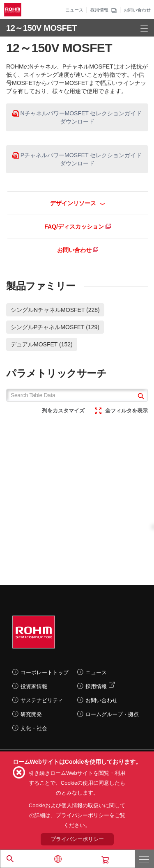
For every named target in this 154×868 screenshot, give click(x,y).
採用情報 (99, 10)
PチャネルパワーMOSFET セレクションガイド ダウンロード (77, 159)
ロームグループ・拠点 (112, 714)
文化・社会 (34, 728)
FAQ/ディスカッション (78, 227)
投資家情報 (34, 686)
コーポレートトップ (45, 672)
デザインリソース (78, 203)
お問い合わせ (137, 10)
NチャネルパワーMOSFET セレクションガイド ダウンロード (77, 117)
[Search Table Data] (77, 395)
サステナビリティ (42, 700)
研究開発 (31, 714)
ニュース (74, 10)
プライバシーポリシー (77, 839)
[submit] (140, 397)
